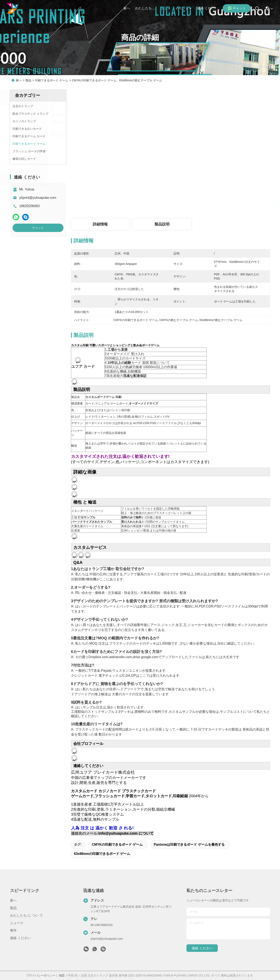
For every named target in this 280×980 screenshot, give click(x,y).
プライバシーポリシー (41, 975)
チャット (237, 8)
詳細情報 (100, 224)
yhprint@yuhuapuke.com (38, 198)
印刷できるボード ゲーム (52, 80)
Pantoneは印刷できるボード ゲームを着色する (189, 845)
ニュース (17, 923)
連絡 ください (207, 8)
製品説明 (162, 224)
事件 (13, 930)
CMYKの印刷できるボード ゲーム (117, 845)
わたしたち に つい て (145, 8)
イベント (184, 8)
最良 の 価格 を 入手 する (213, 205)
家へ (127, 8)
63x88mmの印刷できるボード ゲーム (102, 854)
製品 (165, 8)
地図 (62, 975)
